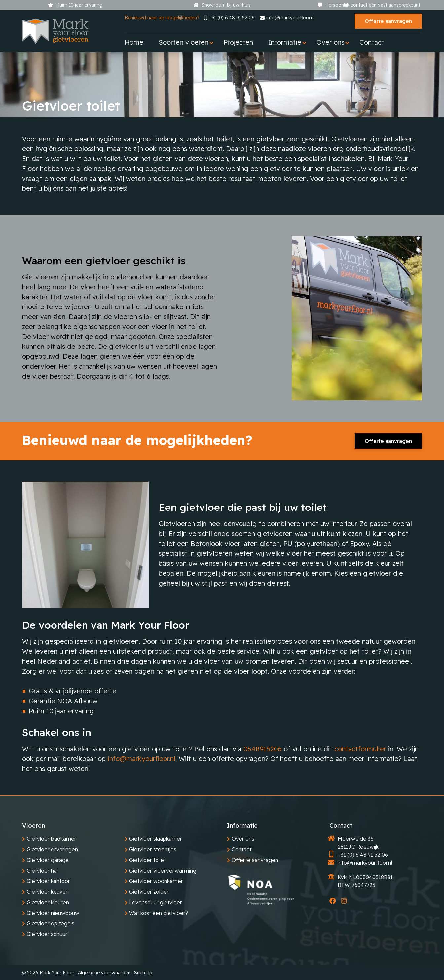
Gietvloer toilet (148, 860)
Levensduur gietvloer (156, 902)
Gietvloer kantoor (48, 881)
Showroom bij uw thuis (222, 5)
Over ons (243, 839)
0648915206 (263, 749)
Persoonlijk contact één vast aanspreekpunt (369, 5)
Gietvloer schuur (47, 934)
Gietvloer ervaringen (52, 849)
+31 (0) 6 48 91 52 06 (229, 18)
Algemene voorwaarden (104, 973)
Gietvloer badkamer (52, 839)
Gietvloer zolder (149, 892)
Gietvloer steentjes (153, 849)
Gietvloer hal (42, 871)
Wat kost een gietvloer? (159, 913)
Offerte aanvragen (388, 21)
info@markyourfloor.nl (287, 18)
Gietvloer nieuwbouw (53, 913)
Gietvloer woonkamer (156, 881)
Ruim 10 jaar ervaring (75, 5)
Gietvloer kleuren (48, 902)
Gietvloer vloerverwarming (163, 871)
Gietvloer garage (48, 860)
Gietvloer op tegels (51, 923)
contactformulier (360, 749)
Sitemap (143, 973)
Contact (241, 849)
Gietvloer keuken (48, 892)
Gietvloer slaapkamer (156, 839)
